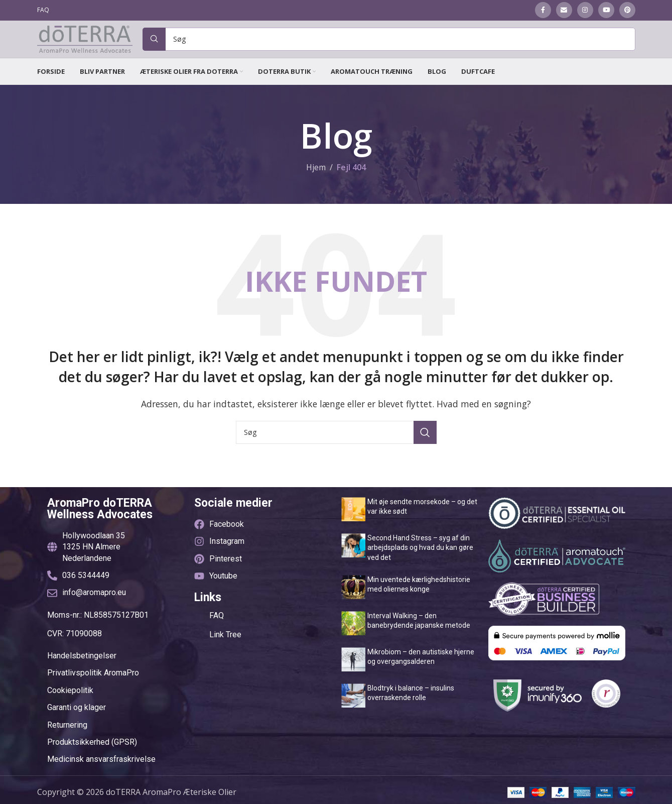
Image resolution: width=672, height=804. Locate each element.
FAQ (217, 634)
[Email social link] (564, 11)
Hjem (316, 186)
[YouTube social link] (606, 11)
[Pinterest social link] (627, 11)
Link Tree (225, 653)
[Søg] (389, 49)
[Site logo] (85, 48)
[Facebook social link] (543, 11)
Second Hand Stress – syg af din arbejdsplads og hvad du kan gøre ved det (420, 566)
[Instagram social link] (585, 11)
